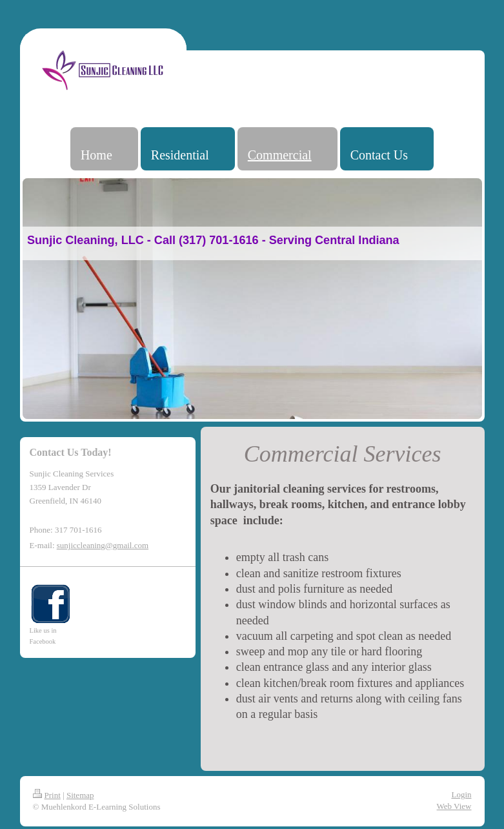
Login (461, 794)
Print (47, 795)
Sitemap (80, 795)
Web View (454, 806)
